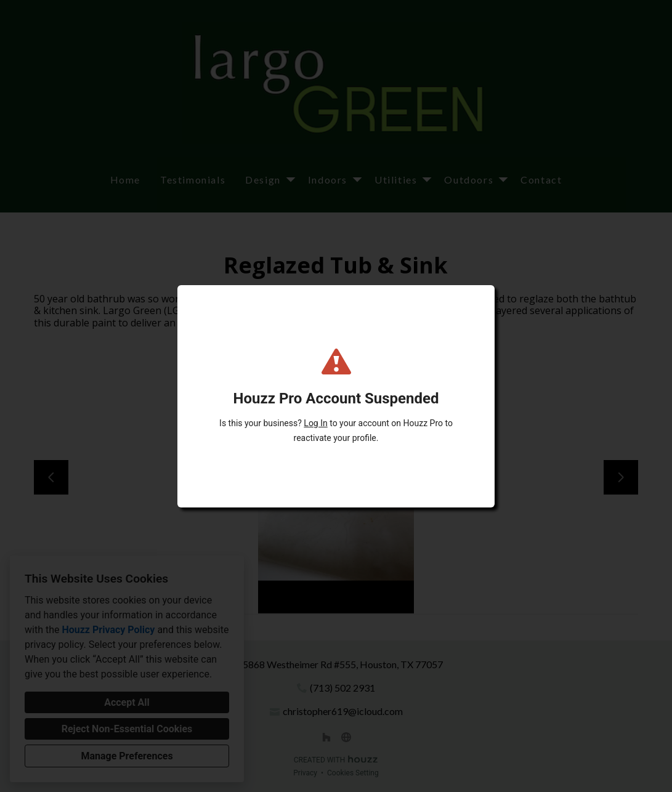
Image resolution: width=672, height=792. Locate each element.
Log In (315, 423)
